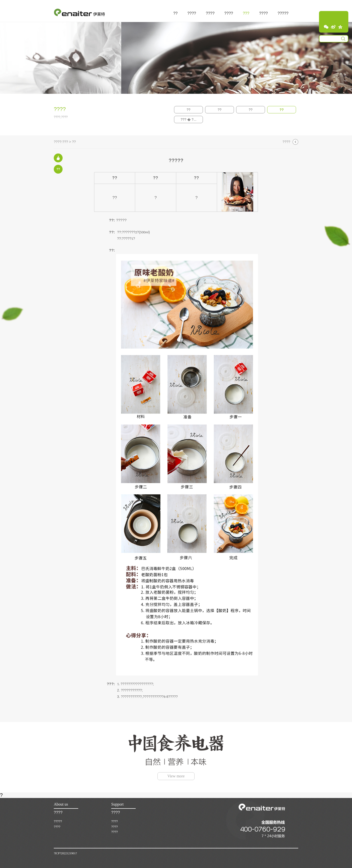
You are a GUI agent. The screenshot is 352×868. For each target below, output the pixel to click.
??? (65, 142)
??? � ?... (189, 119)
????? (58, 821)
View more (176, 776)
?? (188, 110)
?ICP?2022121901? (65, 853)
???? (286, 142)
